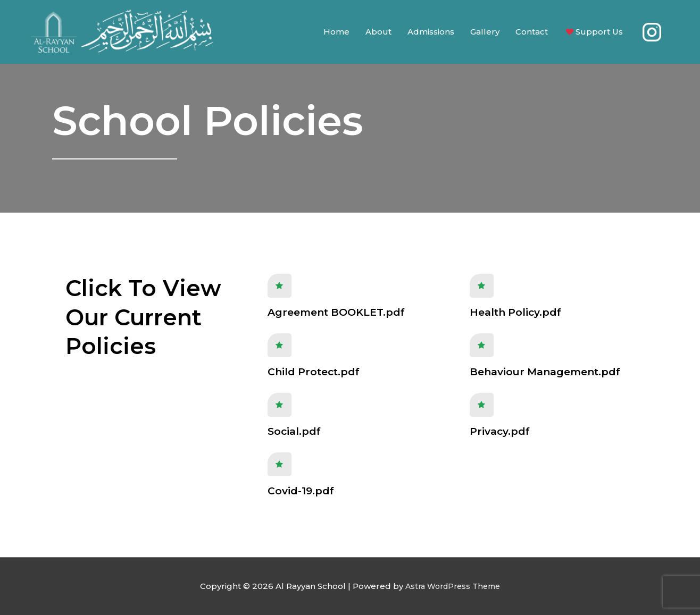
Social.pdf (294, 431)
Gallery (485, 34)
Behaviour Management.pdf (545, 372)
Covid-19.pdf (301, 491)
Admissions (431, 34)
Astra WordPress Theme (453, 586)
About (378, 34)
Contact (532, 34)
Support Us (593, 35)
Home (336, 34)
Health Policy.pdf (515, 312)
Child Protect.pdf (314, 372)
